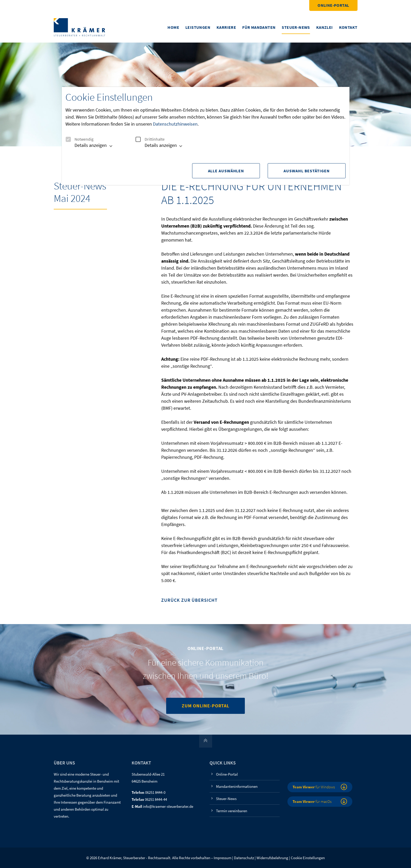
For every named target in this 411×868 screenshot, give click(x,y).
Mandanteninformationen (237, 786)
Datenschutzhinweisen (175, 124)
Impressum (223, 858)
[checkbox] (68, 139)
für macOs (312, 801)
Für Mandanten (259, 27)
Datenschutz (244, 858)
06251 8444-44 (156, 799)
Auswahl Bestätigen (306, 171)
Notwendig (79, 139)
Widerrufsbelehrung (272, 858)
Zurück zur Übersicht (189, 600)
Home (173, 27)
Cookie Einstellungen (308, 858)
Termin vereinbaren (232, 811)
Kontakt (348, 27)
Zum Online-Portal (206, 706)
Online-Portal (333, 5)
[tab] (88, 147)
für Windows (314, 787)
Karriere (226, 27)
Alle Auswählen (226, 171)
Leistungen (198, 27)
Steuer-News (296, 27)
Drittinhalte (150, 139)
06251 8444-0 (155, 792)
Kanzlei (325, 27)
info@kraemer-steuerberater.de (168, 806)
